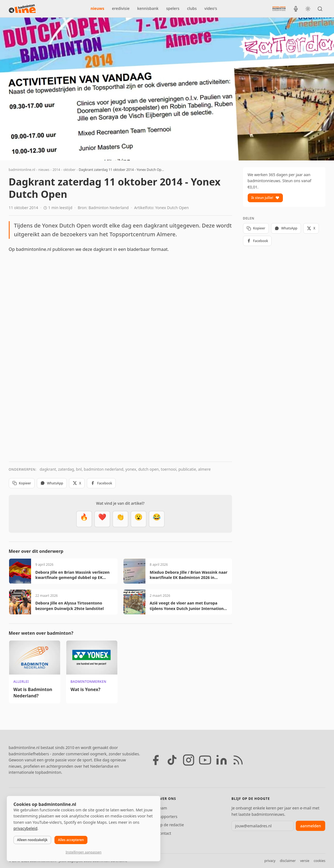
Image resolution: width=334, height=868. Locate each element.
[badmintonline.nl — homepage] (22, 9)
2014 (56, 170)
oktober (69, 170)
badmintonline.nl (22, 170)
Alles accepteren (71, 840)
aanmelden (310, 826)
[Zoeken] (320, 9)
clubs (192, 8)
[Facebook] (156, 760)
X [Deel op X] (77, 483)
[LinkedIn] (222, 760)
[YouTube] (205, 760)
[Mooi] (102, 519)
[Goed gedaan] (120, 519)
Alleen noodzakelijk (32, 840)
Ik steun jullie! (265, 198)
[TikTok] (172, 760)
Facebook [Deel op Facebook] (101, 483)
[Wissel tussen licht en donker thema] (308, 9)
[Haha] (157, 519)
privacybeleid (25, 828)
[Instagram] (189, 760)
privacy (270, 861)
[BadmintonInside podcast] (296, 9)
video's (211, 8)
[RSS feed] (238, 760)
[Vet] (84, 519)
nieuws (98, 8)
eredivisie (121, 8)
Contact (164, 833)
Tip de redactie (171, 825)
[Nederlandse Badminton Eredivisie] (279, 9)
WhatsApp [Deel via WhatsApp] (52, 483)
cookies (319, 861)
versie (305, 861)
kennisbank (148, 8)
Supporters (167, 816)
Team (162, 808)
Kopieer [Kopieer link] (22, 483)
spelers (173, 8)
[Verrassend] (139, 519)
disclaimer (288, 861)
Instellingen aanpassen (84, 852)
